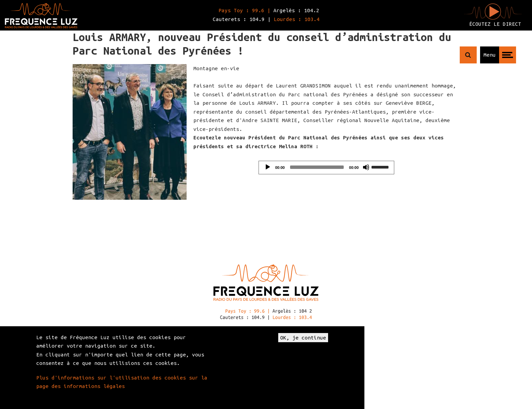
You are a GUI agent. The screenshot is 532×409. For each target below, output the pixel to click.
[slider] (317, 167)
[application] (326, 168)
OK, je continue (303, 338)
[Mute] (366, 167)
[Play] (268, 167)
